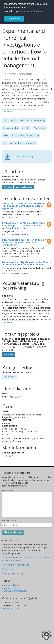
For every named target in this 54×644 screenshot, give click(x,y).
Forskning (8, 187)
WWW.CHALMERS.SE (12, 608)
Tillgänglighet (8, 569)
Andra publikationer (24, 187)
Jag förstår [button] (14, 19)
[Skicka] (13, 532)
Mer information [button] (34, 11)
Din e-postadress (10, 521)
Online (5, 434)
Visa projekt (9, 354)
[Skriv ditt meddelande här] (27, 505)
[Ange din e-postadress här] (27, 525)
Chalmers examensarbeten (15, 591)
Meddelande (8, 490)
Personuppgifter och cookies (16, 565)
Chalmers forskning (11, 588)
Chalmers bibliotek (11, 585)
